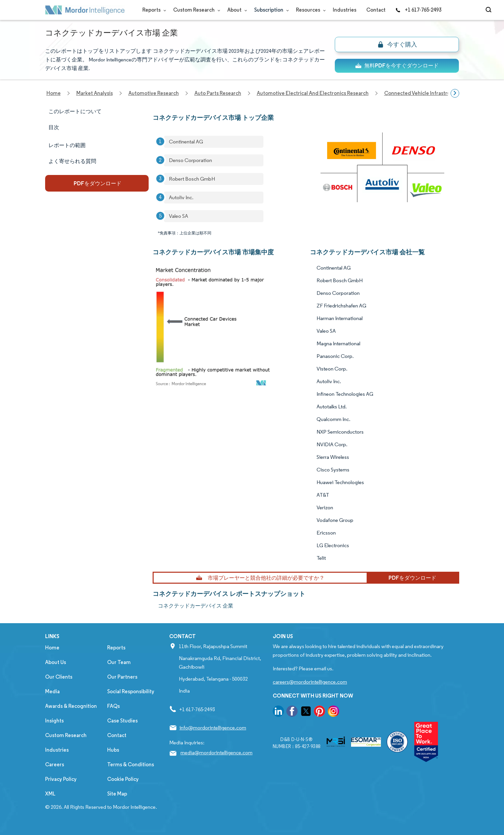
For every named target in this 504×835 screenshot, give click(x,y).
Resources (309, 10)
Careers (55, 764)
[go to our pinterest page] (320, 712)
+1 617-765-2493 (418, 10)
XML (50, 794)
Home (52, 648)
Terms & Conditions (131, 764)
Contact (376, 10)
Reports (153, 10)
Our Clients (59, 677)
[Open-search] (490, 10)
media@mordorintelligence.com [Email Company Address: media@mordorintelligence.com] (216, 752)
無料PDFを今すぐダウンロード (397, 66)
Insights (54, 721)
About (236, 10)
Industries (345, 10)
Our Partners (122, 677)
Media (52, 691)
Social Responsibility (131, 691)
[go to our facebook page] (292, 712)
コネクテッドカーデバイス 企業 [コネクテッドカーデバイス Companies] (196, 606)
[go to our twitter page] (306, 712)
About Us (56, 662)
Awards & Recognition (71, 706)
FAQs (113, 706)
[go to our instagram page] (333, 712)
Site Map (117, 794)
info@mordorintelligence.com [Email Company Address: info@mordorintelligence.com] (213, 728)
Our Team (119, 662)
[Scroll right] (455, 93)
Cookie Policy (123, 779)
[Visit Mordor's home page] (85, 10)
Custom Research (195, 10)
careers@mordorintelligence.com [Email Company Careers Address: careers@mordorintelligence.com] (310, 682)
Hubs (113, 750)
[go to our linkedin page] (278, 712)
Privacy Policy (61, 779)
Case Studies (122, 721)
